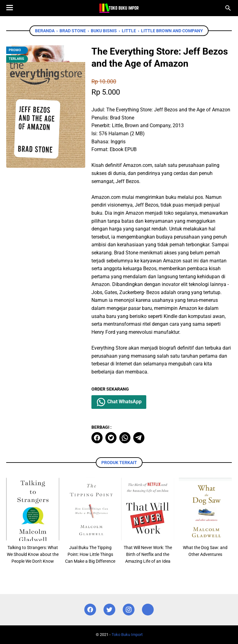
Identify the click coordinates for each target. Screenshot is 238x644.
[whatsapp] (125, 438)
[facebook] (97, 438)
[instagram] (129, 610)
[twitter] (111, 438)
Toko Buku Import (127, 635)
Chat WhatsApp (119, 402)
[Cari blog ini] (228, 8)
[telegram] (139, 438)
